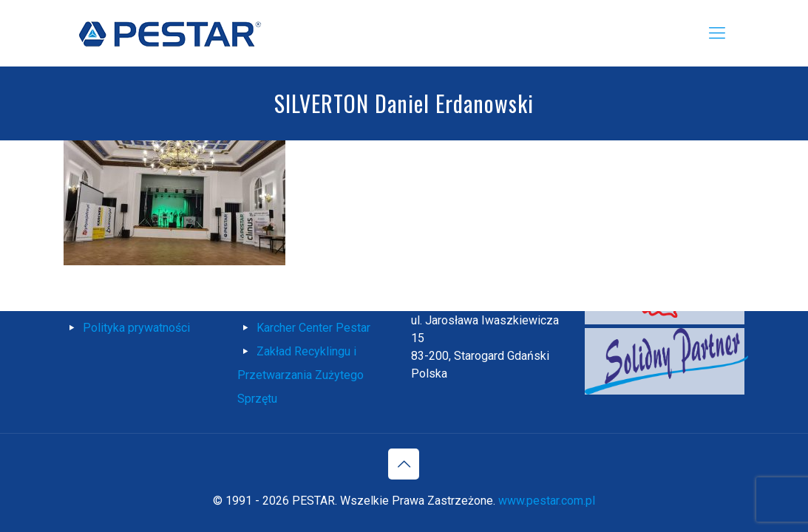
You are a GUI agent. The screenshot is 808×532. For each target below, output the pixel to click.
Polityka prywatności (136, 328)
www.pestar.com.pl (547, 501)
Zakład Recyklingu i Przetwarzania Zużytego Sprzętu (301, 375)
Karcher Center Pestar (313, 328)
